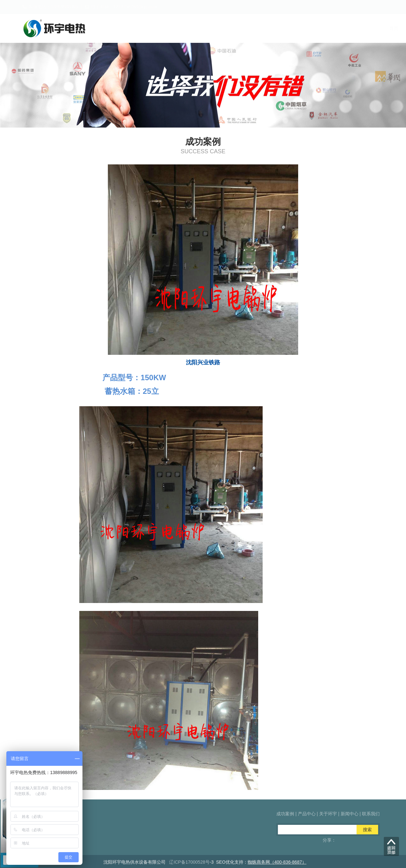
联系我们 (365, 28)
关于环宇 (292, 28)
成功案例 (218, 28)
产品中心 (255, 28)
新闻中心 (329, 28)
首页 (186, 28)
